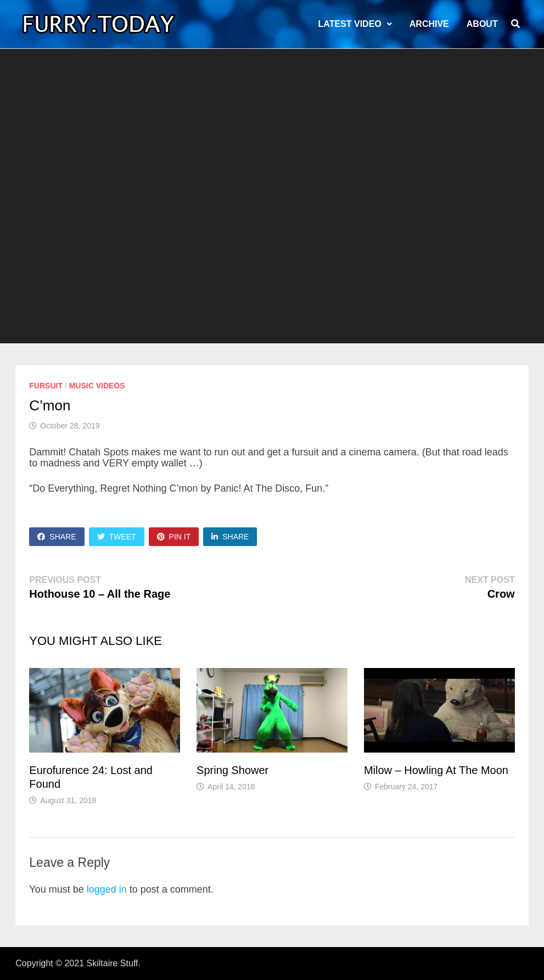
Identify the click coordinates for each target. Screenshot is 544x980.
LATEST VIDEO (350, 24)
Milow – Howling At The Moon (436, 770)
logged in (107, 889)
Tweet (117, 537)
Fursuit (46, 386)
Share (57, 537)
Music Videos (97, 386)
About (482, 24)
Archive (429, 24)
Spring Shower (232, 770)
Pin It (174, 537)
